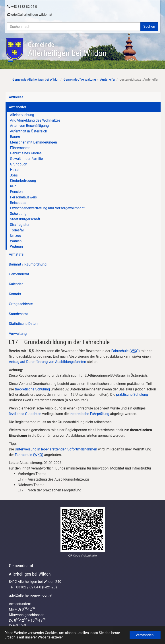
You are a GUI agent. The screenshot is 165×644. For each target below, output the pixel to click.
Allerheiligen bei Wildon (67, 49)
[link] (87, 477)
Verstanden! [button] (145, 635)
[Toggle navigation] (8, 62)
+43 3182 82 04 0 (22, 7)
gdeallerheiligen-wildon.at (30, 15)
